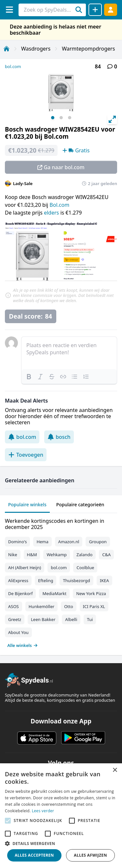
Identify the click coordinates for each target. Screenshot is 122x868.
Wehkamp (57, 555)
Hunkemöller (41, 606)
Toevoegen (26, 455)
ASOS (14, 606)
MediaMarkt (54, 593)
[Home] (7, 49)
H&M (32, 555)
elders (52, 213)
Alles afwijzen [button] (90, 855)
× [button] (115, 770)
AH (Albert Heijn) (25, 568)
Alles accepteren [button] (34, 855)
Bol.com (59, 205)
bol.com (13, 66)
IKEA (104, 581)
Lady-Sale (23, 183)
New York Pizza (91, 593)
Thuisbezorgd (76, 581)
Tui (90, 619)
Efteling (46, 581)
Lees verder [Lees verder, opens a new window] (43, 811)
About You (18, 632)
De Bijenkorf (20, 593)
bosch (59, 437)
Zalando (84, 555)
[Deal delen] (95, 10)
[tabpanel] (61, 582)
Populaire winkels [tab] (27, 504)
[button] (61, 843)
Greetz (15, 619)
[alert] (61, 816)
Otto (68, 606)
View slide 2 (61, 118)
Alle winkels (23, 645)
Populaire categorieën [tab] (80, 504)
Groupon (98, 542)
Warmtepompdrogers (88, 49)
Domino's (17, 542)
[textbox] (69, 353)
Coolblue (85, 568)
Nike (13, 555)
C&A (106, 555)
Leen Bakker (43, 619)
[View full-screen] (112, 119)
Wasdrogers (36, 49)
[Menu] (9, 10)
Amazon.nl (69, 542)
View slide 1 (53, 118)
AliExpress (18, 581)
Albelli (71, 619)
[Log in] (111, 10)
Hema (42, 542)
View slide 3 (70, 118)
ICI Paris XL (94, 606)
